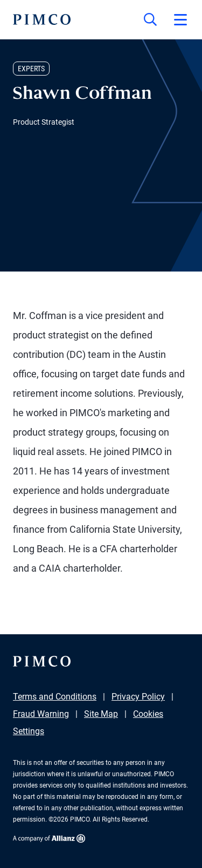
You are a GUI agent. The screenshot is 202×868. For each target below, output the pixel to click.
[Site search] (150, 19)
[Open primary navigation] (180, 19)
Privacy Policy (138, 697)
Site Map (101, 714)
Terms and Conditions (55, 697)
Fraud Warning (41, 714)
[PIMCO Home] (42, 19)
